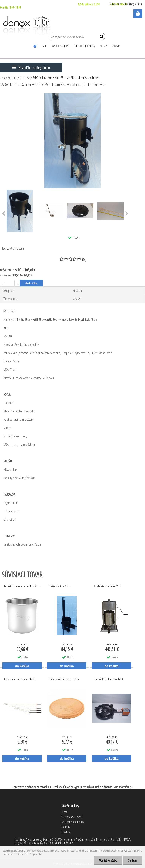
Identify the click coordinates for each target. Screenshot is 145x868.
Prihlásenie (115, 4)
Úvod (3, 78)
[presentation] (127, 214)
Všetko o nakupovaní (61, 46)
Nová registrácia (133, 4)
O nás (45, 46)
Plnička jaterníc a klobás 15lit (107, 586)
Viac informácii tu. (123, 787)
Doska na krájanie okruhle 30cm (64, 679)
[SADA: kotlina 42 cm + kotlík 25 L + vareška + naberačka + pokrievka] (72, 95)
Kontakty (104, 46)
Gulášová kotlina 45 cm (60, 586)
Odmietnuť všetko (108, 860)
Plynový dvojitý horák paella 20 (108, 679)
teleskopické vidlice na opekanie (20, 679)
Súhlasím (133, 860)
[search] (101, 37)
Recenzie (116, 46)
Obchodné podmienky (85, 46)
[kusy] (7, 283)
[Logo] (26, 26)
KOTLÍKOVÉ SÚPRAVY (19, 78)
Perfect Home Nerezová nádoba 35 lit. (22, 586)
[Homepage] (35, 46)
